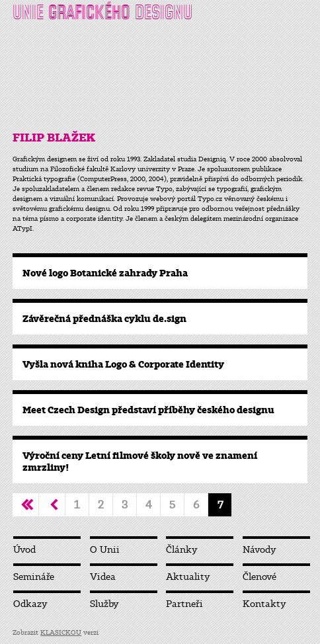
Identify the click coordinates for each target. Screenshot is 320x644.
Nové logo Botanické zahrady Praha (105, 273)
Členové (260, 577)
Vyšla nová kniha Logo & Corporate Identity (123, 364)
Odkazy (30, 604)
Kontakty (264, 604)
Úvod (24, 550)
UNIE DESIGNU (102, 12)
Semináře (34, 577)
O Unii (105, 550)
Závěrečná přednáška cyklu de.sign (104, 319)
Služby (104, 604)
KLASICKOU (61, 632)
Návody (260, 550)
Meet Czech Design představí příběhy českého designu (148, 410)
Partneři (184, 604)
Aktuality (188, 577)
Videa (103, 577)
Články (182, 550)
